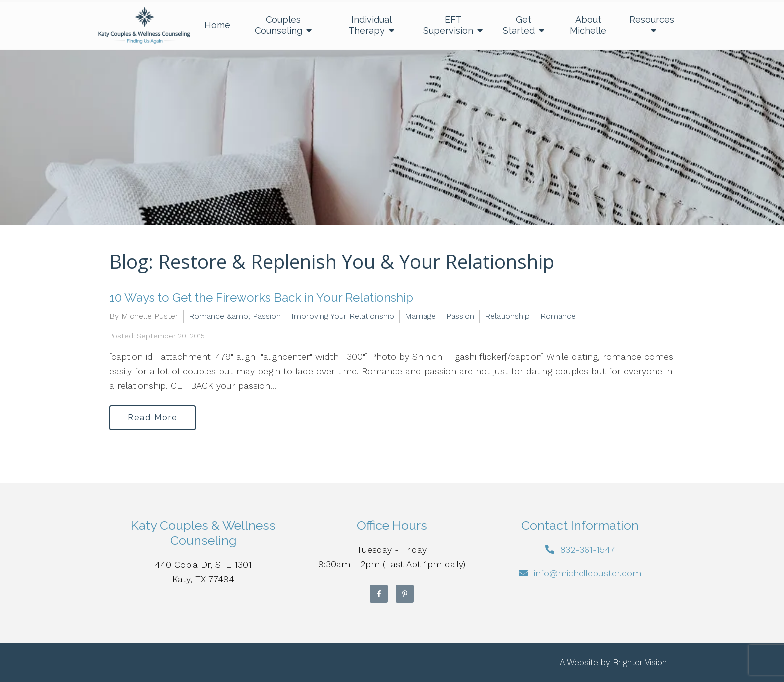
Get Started (519, 25)
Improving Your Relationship (343, 316)
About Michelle (588, 25)
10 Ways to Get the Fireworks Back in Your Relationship (261, 297)
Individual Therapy (370, 25)
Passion (460, 316)
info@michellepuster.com (588, 573)
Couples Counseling (279, 25)
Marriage (420, 316)
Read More (153, 418)
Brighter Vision (640, 662)
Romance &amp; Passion (235, 316)
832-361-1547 (588, 550)
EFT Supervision (448, 25)
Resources (652, 19)
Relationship (507, 316)
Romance (558, 316)
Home (217, 25)
